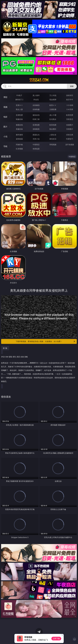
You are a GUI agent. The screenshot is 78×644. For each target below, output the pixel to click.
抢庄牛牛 (70, 100)
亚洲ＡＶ (19, 105)
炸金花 (36, 100)
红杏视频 (19, 149)
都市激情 (19, 135)
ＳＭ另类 (70, 109)
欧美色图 (53, 125)
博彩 (5, 97)
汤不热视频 (70, 145)
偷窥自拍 (19, 125)
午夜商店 (36, 145)
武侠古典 (70, 135)
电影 (5, 117)
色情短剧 (36, 149)
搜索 (72, 86)
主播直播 (53, 109)
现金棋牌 (53, 100)
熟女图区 (53, 129)
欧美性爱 (70, 115)
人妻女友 (53, 135)
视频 (5, 107)
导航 (5, 146)
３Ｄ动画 (70, 105)
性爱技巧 (70, 139)
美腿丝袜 (19, 129)
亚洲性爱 (19, 115)
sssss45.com (39, 80)
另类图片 (70, 129)
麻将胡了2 (19, 100)
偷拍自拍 (36, 115)
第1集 (5, 348)
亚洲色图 (36, 125)
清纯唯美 (36, 129)
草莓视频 (53, 145)
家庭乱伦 (36, 135)
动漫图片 (70, 125)
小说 (5, 136)
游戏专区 (70, 95)
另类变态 (70, 119)
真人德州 (36, 95)
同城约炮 (19, 145)
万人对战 (53, 95)
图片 (5, 127)
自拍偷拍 (36, 105)
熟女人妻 (19, 109)
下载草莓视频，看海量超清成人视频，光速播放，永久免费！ (46, 341)
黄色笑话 (53, 139)
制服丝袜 (19, 119)
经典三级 (36, 119)
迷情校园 (19, 139)
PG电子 (19, 95)
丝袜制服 (36, 109)
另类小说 (36, 139)
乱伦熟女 (53, 119)
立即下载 (56, 639)
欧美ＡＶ (53, 105)
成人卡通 (53, 115)
